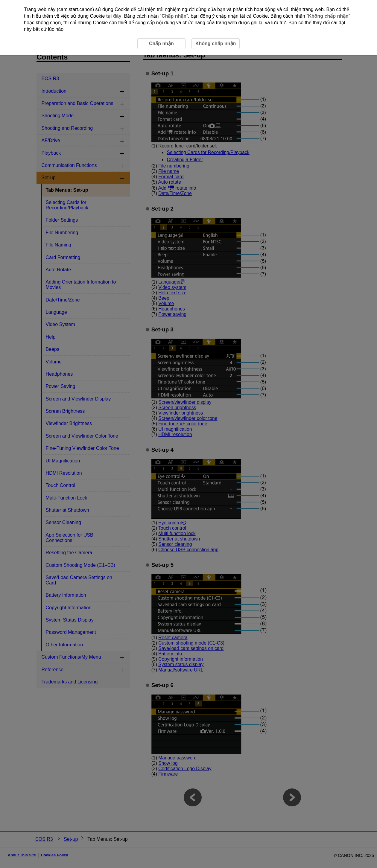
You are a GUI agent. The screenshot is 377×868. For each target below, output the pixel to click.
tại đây (114, 16)
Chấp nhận (174, 16)
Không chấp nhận (328, 16)
